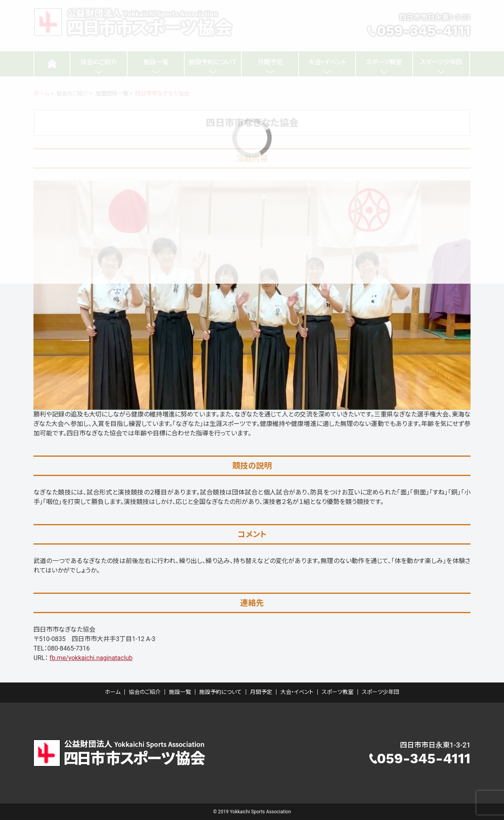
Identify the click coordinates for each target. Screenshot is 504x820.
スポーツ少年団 (381, 692)
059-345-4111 (424, 759)
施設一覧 (180, 692)
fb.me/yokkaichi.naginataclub (91, 658)
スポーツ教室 (338, 692)
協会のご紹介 (145, 692)
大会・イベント (297, 692)
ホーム (113, 692)
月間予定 (261, 692)
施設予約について (220, 692)
